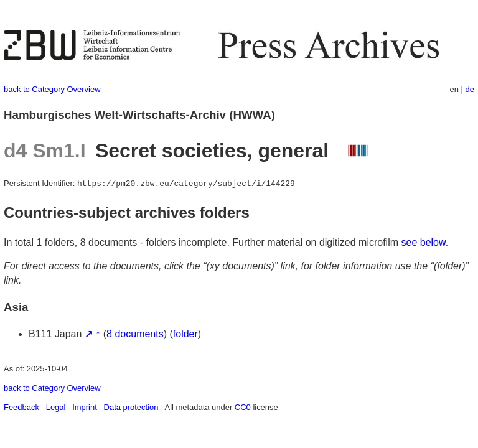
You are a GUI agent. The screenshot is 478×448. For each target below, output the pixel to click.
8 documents (135, 334)
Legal (56, 407)
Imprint (85, 407)
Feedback (21, 407)
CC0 (243, 407)
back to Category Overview (52, 89)
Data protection (131, 407)
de (470, 89)
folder (185, 334)
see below (424, 242)
